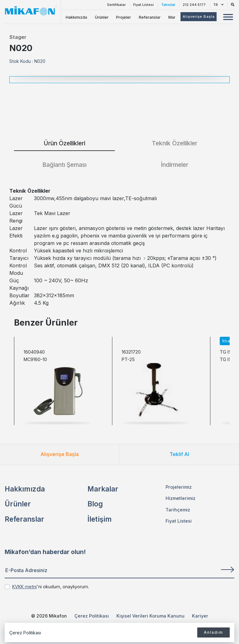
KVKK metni (24, 587)
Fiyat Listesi (143, 5)
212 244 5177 (194, 5)
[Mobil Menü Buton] (228, 18)
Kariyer (200, 616)
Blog (95, 504)
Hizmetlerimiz (180, 498)
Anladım (213, 632)
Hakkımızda (76, 17)
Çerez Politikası (92, 616)
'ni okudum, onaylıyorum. (51, 587)
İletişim (100, 519)
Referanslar (150, 17)
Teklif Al (179, 454)
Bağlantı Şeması (64, 165)
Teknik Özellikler (175, 143)
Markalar (103, 489)
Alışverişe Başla (60, 454)
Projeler (124, 17)
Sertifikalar (116, 5)
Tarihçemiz (178, 510)
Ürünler (102, 17)
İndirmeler (175, 165)
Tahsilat (168, 5)
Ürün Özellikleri (64, 143)
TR (218, 5)
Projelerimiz (179, 487)
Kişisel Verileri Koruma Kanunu (150, 616)
